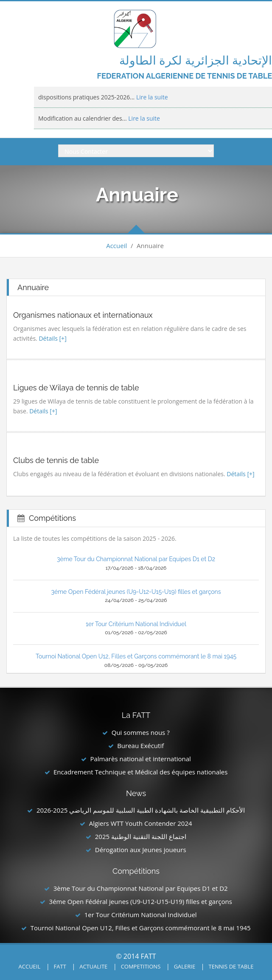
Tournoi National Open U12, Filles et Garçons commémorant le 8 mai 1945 (136, 656)
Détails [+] (52, 338)
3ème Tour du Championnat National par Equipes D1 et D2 (136, 559)
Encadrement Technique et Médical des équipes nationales (141, 772)
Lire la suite (151, 97)
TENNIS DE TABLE (231, 966)
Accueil (116, 246)
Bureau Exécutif (140, 746)
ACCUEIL (30, 966)
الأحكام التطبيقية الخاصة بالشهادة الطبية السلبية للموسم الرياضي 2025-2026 (141, 810)
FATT (60, 966)
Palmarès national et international (140, 759)
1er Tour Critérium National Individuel (136, 624)
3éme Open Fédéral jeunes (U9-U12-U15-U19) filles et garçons (136, 592)
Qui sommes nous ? (141, 732)
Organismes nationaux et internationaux (83, 315)
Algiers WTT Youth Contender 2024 (141, 823)
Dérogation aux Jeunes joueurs (141, 850)
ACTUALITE (93, 966)
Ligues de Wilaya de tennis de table (76, 388)
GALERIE (185, 966)
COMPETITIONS (141, 966)
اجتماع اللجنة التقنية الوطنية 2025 (141, 836)
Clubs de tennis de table (56, 460)
